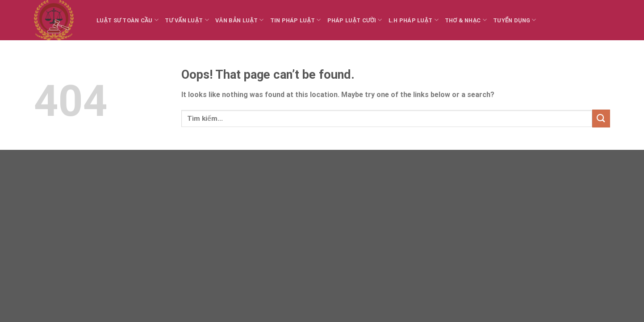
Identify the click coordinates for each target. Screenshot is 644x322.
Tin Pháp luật (296, 20)
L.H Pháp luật (414, 20)
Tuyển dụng (515, 20)
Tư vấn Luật (187, 20)
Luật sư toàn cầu (128, 20)
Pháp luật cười (355, 20)
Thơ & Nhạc (466, 20)
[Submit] (601, 118)
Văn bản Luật (239, 20)
